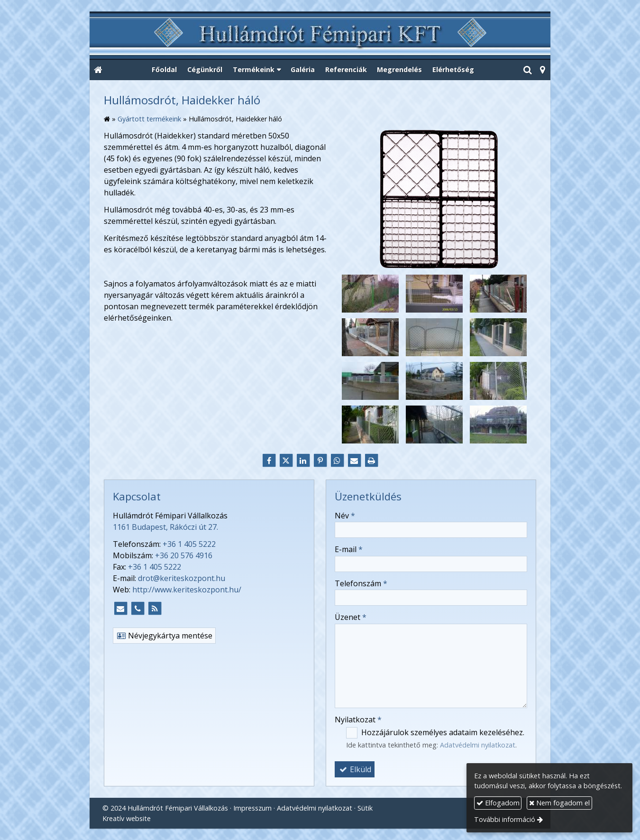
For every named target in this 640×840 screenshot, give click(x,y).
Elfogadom (498, 803)
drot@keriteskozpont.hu (182, 578)
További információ (505, 819)
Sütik (365, 808)
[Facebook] (269, 461)
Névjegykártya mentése (164, 636)
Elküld (355, 769)
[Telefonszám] (137, 609)
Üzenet (351, 617)
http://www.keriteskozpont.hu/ (187, 590)
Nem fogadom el (559, 803)
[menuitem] (165, 70)
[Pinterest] (320, 461)
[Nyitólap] (320, 36)
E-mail (349, 549)
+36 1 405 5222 (189, 544)
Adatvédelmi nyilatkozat (478, 745)
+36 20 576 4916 (184, 555)
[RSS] (155, 609)
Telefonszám (361, 583)
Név (345, 516)
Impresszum (252, 808)
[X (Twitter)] (286, 461)
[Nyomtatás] (371, 461)
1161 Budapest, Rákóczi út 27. (165, 527)
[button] (542, 70)
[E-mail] (354, 461)
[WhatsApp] (337, 461)
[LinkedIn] (303, 461)
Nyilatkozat (358, 720)
